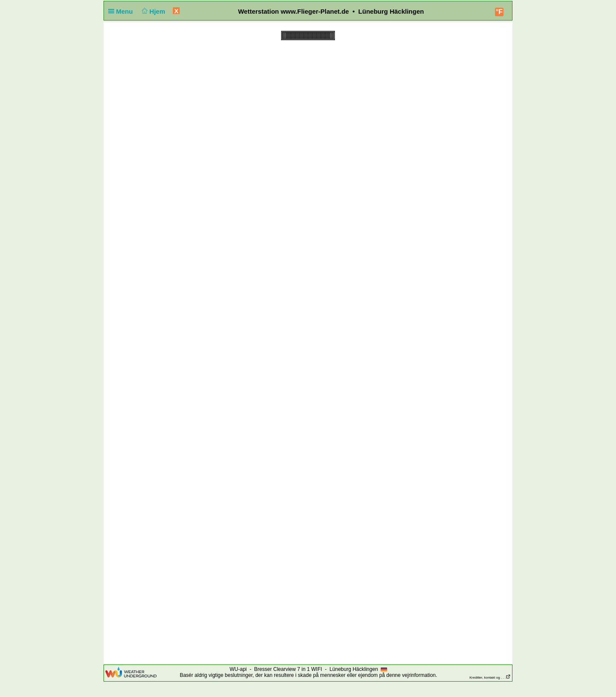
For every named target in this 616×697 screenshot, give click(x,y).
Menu (122, 11)
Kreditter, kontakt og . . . (490, 678)
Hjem (153, 11)
